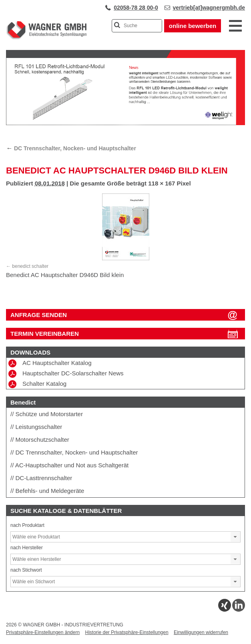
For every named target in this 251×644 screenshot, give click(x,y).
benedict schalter (30, 266)
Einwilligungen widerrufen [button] (201, 632)
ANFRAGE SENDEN (39, 315)
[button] (235, 537)
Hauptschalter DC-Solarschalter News (66, 374)
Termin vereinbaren (45, 334)
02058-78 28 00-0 (136, 8)
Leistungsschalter (39, 427)
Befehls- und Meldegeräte (50, 491)
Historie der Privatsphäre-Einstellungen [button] (127, 632)
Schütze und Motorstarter (49, 414)
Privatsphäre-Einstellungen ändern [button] (43, 632)
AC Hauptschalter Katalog (50, 363)
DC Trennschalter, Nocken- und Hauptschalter (71, 148)
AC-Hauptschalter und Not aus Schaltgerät (72, 465)
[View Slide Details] (125, 124)
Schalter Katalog (37, 384)
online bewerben (193, 26)
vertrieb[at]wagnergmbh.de (209, 8)
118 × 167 (162, 183)
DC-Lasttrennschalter (44, 478)
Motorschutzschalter (42, 440)
